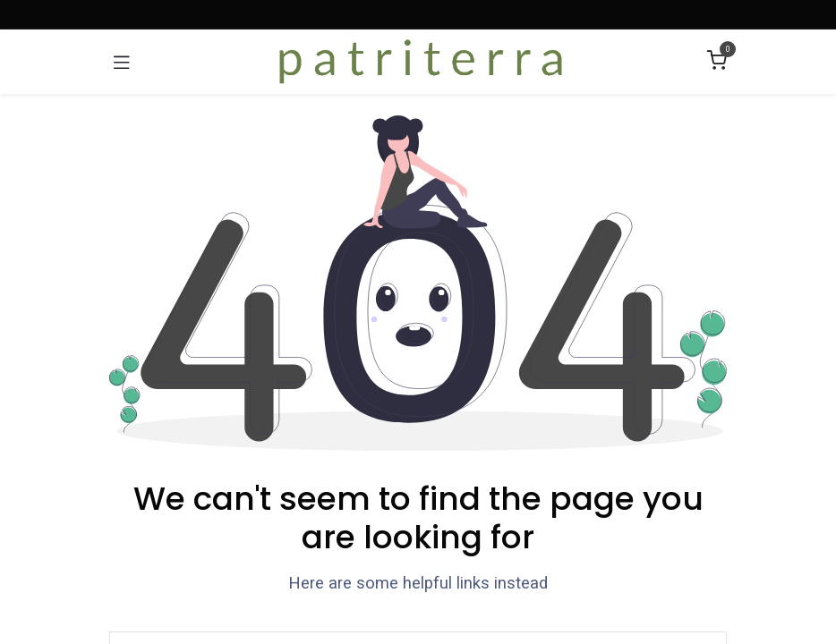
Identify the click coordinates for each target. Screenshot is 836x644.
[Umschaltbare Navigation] (122, 62)
